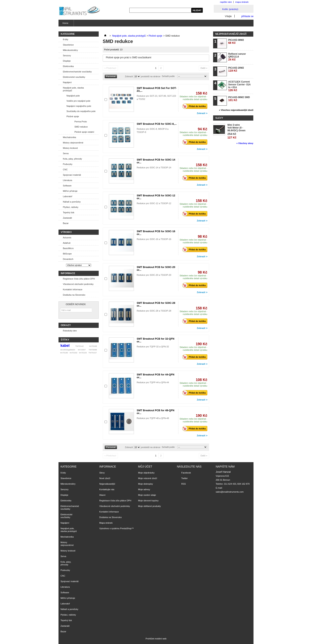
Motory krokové (70, 148)
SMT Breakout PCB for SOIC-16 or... (156, 233)
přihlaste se (247, 16)
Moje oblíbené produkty (149, 506)
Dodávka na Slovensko (74, 295)
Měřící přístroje (70, 191)
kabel (65, 346)
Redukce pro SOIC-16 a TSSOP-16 (154, 239)
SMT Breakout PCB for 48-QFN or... (156, 412)
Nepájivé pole (73, 96)
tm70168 (93, 346)
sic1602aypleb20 (68, 350)
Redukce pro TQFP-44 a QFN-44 (153, 382)
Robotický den (70, 331)
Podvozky (68, 164)
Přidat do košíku (195, 106)
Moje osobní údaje (147, 495)
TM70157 (93, 353)
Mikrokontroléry (70, 50)
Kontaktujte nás (107, 489)
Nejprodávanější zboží (231, 34)
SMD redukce (81, 127)
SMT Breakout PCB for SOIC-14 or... (156, 161)
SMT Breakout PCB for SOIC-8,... (157, 124)
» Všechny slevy (245, 143)
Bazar (66, 223)
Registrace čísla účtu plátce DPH (79, 279)
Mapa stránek (106, 523)
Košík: (230, 9)
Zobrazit (129, 76)
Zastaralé (67, 218)
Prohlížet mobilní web (156, 639)
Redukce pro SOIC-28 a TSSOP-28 (154, 311)
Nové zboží (105, 478)
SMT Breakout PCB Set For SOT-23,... (157, 89)
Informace (68, 273)
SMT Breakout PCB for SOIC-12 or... (156, 197)
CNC (65, 170)
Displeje (67, 61)
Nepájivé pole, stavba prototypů (73, 89)
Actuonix (67, 238)
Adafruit (67, 243)
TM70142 (80, 346)
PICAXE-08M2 (236, 41)
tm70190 (64, 353)
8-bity (66, 39)
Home (65, 24)
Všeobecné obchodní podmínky (78, 284)
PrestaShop (126, 528)
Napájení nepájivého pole (79, 106)
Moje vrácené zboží (148, 478)
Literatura (67, 180)
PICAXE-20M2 (236, 69)
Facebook (186, 473)
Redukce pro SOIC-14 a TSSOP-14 (154, 168)
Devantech (68, 259)
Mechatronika (69, 137)
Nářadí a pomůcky (72, 202)
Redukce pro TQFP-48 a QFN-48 (153, 418)
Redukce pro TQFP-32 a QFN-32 (153, 347)
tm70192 (73, 353)
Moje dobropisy (146, 484)
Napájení (67, 82)
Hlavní (102, 495)
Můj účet (145, 467)
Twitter (184, 478)
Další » (204, 68)
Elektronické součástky (74, 77)
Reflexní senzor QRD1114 (237, 57)
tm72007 (82, 350)
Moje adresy (144, 489)
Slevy (219, 118)
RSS (184, 484)
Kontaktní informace (73, 289)
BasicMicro (68, 248)
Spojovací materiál (72, 175)
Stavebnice (68, 45)
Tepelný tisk (69, 212)
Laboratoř (68, 196)
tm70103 (83, 353)
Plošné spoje (73, 116)
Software (67, 186)
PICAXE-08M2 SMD (239, 99)
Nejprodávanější (107, 484)
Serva (66, 153)
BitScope (67, 254)
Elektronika (68, 66)
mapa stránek (242, 2)
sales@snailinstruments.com (230, 492)
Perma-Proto (81, 122)
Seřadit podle (168, 76)
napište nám (226, 2)
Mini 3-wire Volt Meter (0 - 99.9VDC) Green (236, 128)
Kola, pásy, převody (72, 159)
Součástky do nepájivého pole (81, 111)
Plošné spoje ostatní (84, 132)
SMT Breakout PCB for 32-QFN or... (156, 340)
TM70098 (93, 350)
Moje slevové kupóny (148, 501)
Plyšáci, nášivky (71, 207)
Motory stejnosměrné (73, 143)
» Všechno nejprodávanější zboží (236, 110)
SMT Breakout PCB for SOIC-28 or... (156, 304)
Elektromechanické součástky (77, 72)
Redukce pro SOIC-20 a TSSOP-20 (154, 275)
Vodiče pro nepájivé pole (78, 101)
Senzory (67, 56)
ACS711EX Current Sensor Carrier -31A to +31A (239, 86)
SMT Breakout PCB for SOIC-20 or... (156, 268)
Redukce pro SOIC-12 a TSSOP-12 (154, 203)
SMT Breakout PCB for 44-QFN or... (156, 376)
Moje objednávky (146, 473)
